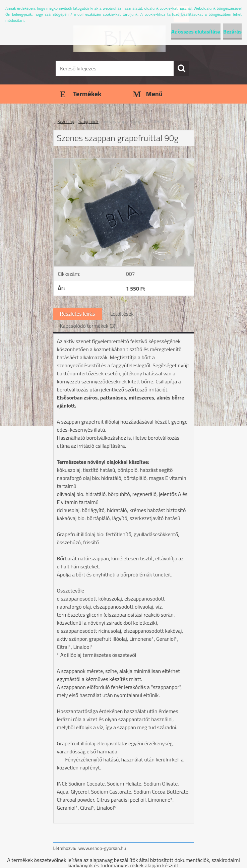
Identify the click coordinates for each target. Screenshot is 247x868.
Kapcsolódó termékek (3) (88, 326)
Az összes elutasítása (196, 32)
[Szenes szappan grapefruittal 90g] (124, 161)
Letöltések (122, 314)
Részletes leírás (78, 314)
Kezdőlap (66, 121)
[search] (181, 68)
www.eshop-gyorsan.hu (102, 848)
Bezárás (232, 32)
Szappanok (88, 121)
